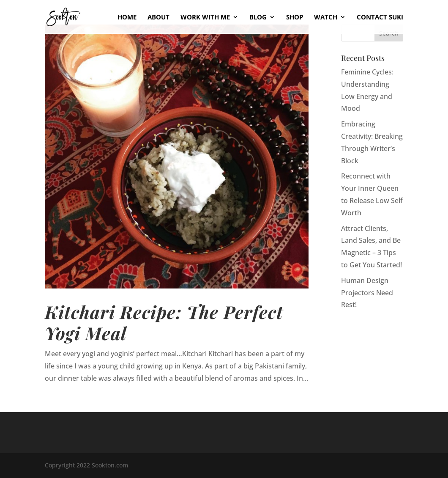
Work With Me (205, 18)
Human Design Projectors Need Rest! (367, 293)
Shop (295, 18)
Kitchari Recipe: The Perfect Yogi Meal (164, 322)
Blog (258, 18)
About (158, 18)
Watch (326, 18)
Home (127, 18)
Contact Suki (380, 18)
